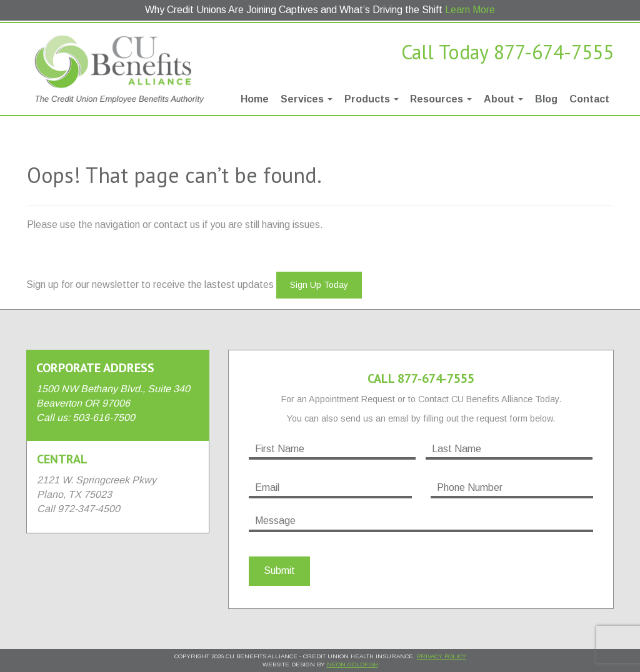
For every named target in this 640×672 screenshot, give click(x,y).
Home (255, 99)
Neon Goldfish (352, 664)
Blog (546, 99)
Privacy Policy (442, 656)
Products (372, 99)
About (503, 99)
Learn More (470, 10)
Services (307, 99)
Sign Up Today (319, 285)
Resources (441, 99)
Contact (589, 99)
